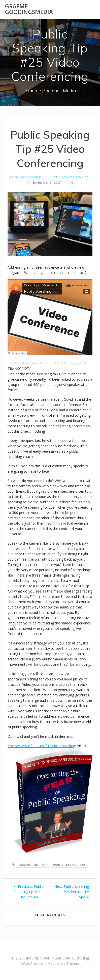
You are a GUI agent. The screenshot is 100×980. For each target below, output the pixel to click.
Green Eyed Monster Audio (23, 363)
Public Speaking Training (69, 177)
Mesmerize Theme (63, 963)
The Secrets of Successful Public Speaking (42, 746)
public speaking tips (69, 865)
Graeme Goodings (27, 177)
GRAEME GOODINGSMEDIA (29, 9)
